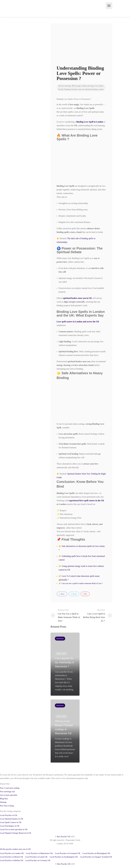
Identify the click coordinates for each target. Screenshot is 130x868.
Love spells (99, 86)
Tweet (74, 594)
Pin (85, 594)
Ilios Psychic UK (64, 837)
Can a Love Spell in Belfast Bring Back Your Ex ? (93, 615)
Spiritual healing (91, 89)
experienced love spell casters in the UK (86, 501)
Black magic (76, 86)
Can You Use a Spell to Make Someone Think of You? (70, 615)
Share (62, 594)
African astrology (65, 86)
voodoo (101, 89)
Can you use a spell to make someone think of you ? (82, 583)
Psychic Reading (64, 89)
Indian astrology (88, 86)
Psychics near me (78, 89)
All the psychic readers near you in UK (15, 849)
